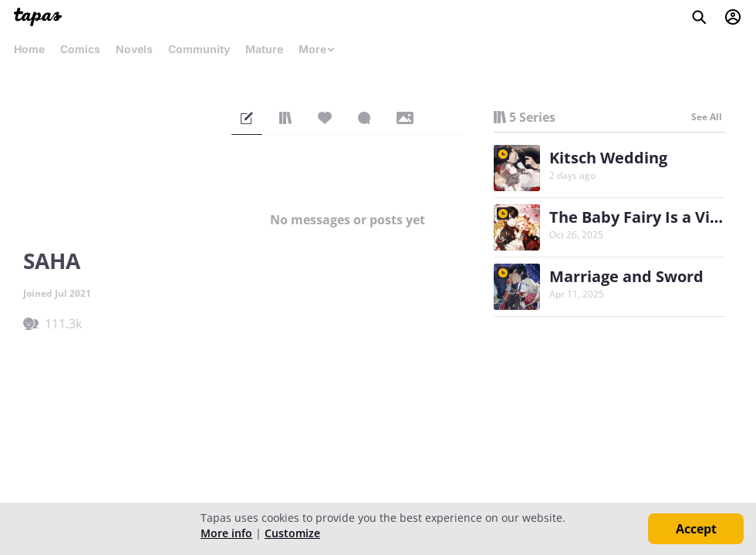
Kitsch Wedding (608, 158)
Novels (134, 49)
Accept (696, 529)
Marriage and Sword (626, 276)
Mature (264, 49)
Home (29, 49)
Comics (80, 49)
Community (199, 49)
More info (226, 533)
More (317, 49)
